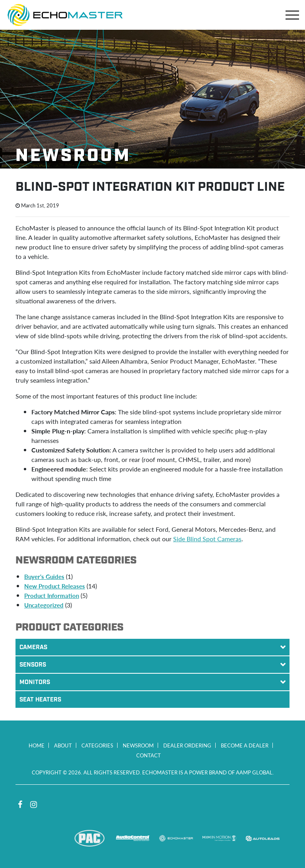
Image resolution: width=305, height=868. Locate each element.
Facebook (20, 805)
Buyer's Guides (44, 576)
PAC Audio (90, 838)
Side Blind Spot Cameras (207, 539)
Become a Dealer (245, 745)
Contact (149, 755)
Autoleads (263, 838)
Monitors (154, 682)
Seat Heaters (40, 700)
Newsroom (138, 745)
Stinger (46, 838)
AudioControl (133, 838)
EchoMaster (176, 838)
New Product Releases (55, 586)
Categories (97, 745)
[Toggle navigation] (292, 15)
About (63, 745)
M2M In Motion (219, 838)
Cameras (154, 647)
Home (37, 745)
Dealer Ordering (187, 745)
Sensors (154, 665)
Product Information (52, 595)
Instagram (33, 805)
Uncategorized (44, 605)
